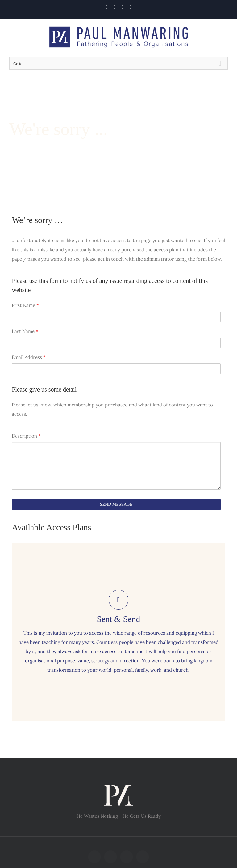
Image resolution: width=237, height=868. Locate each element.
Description (26, 436)
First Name (25, 305)
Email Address (29, 357)
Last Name (25, 331)
